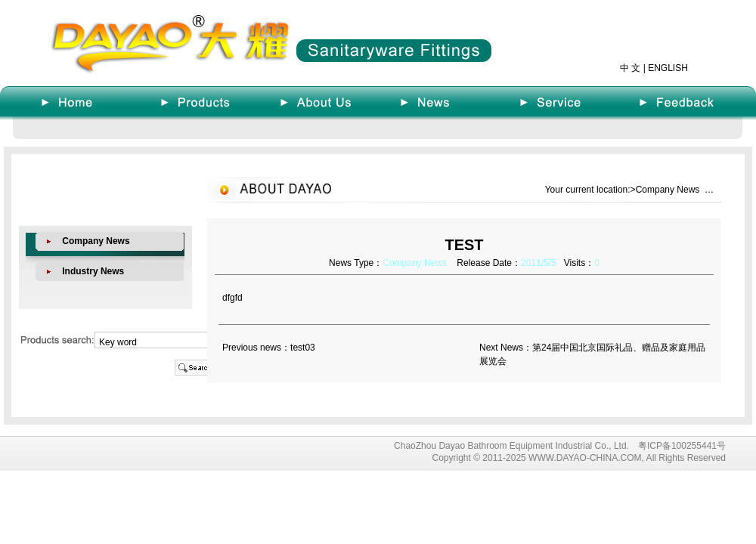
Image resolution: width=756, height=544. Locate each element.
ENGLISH (668, 68)
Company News (96, 241)
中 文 (630, 68)
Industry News (93, 271)
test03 (303, 348)
